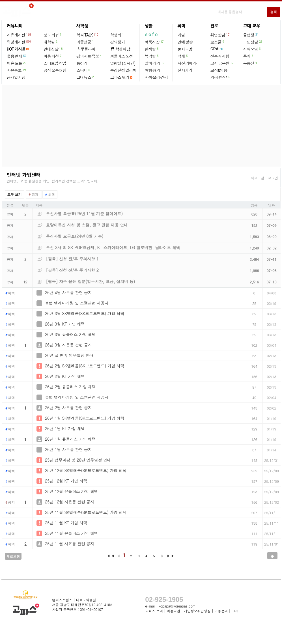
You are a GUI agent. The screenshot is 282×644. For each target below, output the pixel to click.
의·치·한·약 (220, 77)
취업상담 (221, 35)
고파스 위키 (120, 77)
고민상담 (253, 42)
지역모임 (252, 49)
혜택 (10, 293)
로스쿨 (218, 42)
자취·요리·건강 (156, 77)
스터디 (83, 70)
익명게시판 (19, 42)
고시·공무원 (222, 63)
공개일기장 (16, 77)
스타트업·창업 (55, 63)
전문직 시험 (220, 56)
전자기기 (185, 70)
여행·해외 (152, 70)
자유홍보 (16, 70)
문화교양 (185, 49)
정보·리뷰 (53, 35)
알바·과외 (155, 63)
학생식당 (120, 49)
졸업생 (251, 35)
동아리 (82, 63)
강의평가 (118, 42)
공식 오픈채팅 (55, 70)
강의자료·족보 (89, 56)
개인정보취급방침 (197, 611)
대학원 (51, 42)
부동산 (250, 63)
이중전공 (85, 42)
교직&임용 (219, 70)
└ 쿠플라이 (86, 49)
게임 (181, 35)
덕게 (183, 56)
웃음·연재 (17, 56)
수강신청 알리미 (123, 70)
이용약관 (173, 611)
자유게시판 (19, 35)
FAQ (235, 611)
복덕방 (152, 56)
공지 (10, 503)
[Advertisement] (141, 126)
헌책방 (152, 49)
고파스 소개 (154, 611)
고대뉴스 (85, 77)
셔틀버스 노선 (122, 56)
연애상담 (53, 49)
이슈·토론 (17, 63)
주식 (248, 56)
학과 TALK (88, 35)
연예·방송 (185, 42)
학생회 (117, 35)
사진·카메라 (187, 63)
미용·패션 (53, 56)
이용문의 (221, 611)
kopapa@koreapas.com (177, 606)
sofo (152, 35)
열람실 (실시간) (123, 63)
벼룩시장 (154, 42)
